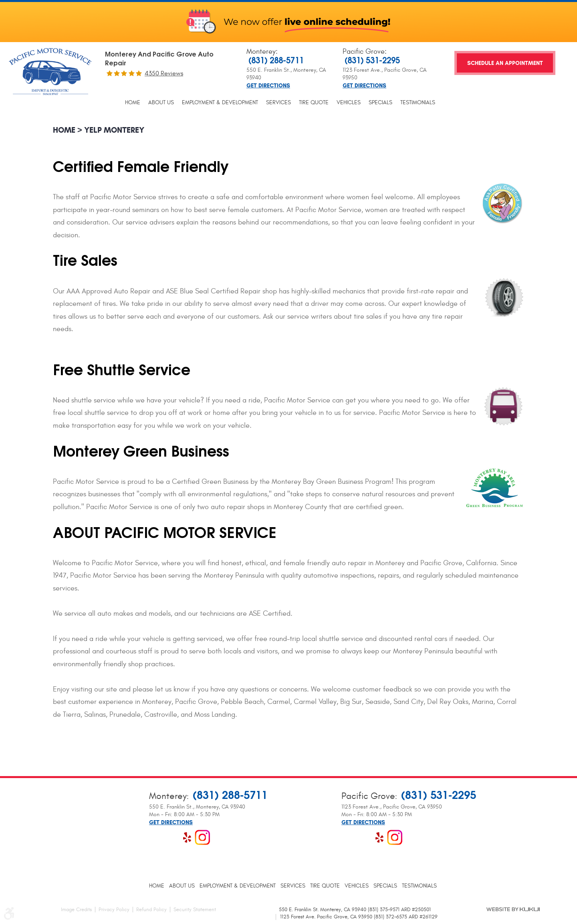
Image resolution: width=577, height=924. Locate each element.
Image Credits (76, 910)
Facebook (157, 837)
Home (133, 103)
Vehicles (349, 103)
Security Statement (195, 910)
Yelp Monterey (114, 130)
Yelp (187, 837)
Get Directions (268, 86)
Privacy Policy (114, 910)
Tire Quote (314, 103)
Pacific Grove (364, 52)
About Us (161, 103)
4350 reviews (164, 73)
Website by (513, 909)
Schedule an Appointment (505, 63)
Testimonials (418, 103)
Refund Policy (151, 910)
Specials (380, 103)
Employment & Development (220, 103)
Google (172, 837)
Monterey (261, 52)
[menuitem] (133, 103)
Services (278, 103)
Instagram (202, 837)
